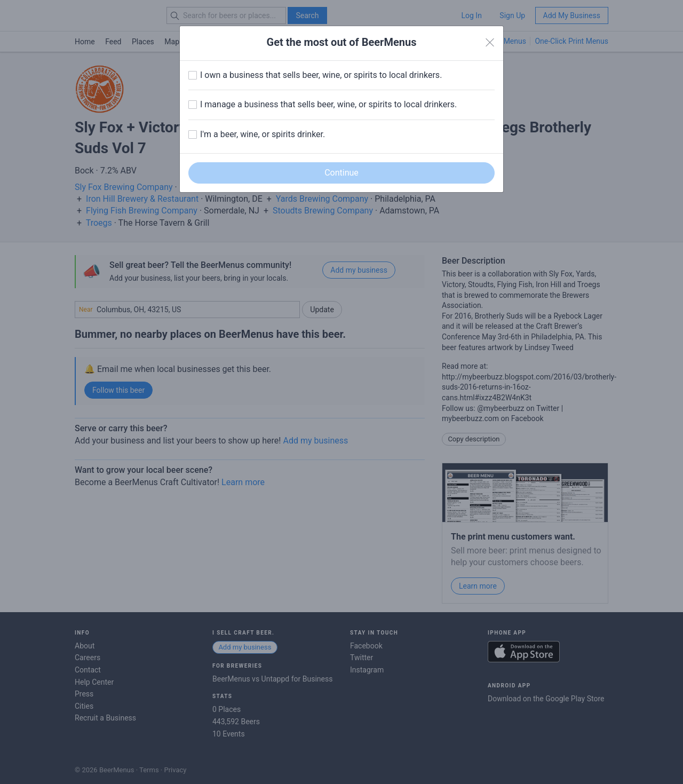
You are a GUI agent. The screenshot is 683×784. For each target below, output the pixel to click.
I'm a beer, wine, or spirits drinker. (263, 134)
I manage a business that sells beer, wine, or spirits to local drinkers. (328, 104)
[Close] (490, 43)
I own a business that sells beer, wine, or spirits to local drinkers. (321, 75)
